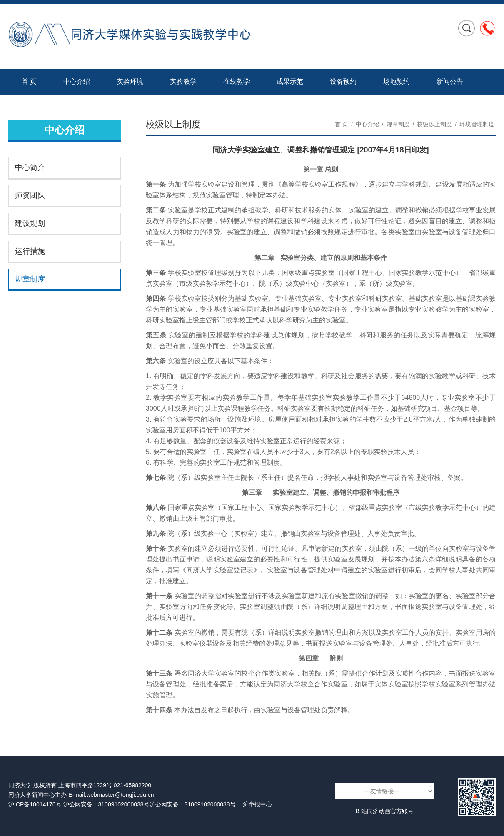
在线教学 (237, 81)
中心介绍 (77, 81)
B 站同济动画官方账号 (384, 811)
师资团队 (30, 195)
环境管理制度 (477, 124)
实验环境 (130, 81)
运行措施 (30, 251)
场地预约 (397, 81)
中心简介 (30, 167)
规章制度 (30, 279)
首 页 (29, 81)
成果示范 (290, 81)
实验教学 (183, 81)
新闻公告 (450, 81)
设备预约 (343, 81)
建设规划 (30, 223)
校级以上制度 (434, 124)
